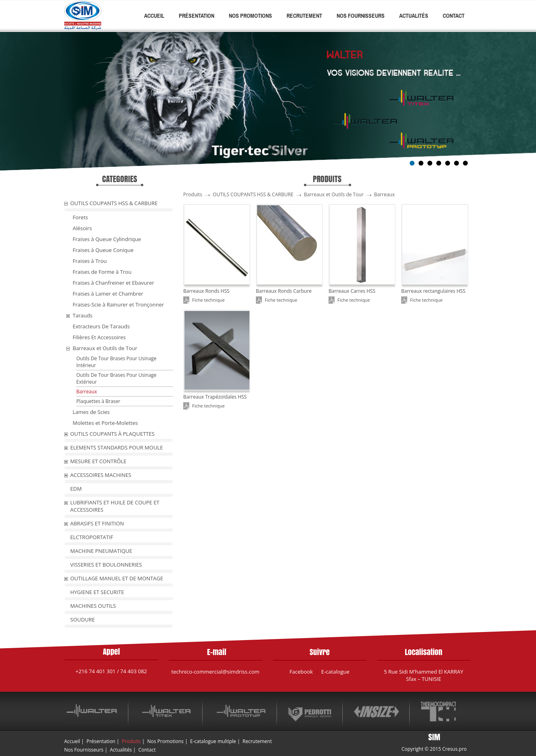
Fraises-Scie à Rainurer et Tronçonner (118, 304)
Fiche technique (208, 300)
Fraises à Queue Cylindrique (107, 239)
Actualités (414, 16)
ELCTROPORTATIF (92, 537)
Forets (80, 217)
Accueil (154, 16)
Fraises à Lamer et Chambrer (108, 294)
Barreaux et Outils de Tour (105, 348)
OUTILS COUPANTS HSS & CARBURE (114, 203)
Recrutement (304, 16)
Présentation (197, 16)
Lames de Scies (91, 412)
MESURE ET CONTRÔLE (98, 461)
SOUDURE (83, 619)
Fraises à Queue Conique (103, 250)
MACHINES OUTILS (93, 606)
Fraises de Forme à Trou (102, 272)
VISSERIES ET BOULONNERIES (106, 565)
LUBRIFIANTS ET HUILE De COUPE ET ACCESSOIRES (115, 506)
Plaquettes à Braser (98, 401)
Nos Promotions (250, 16)
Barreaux (87, 392)
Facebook (301, 672)
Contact (454, 16)
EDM (76, 489)
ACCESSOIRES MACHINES (101, 475)
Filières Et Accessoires (99, 337)
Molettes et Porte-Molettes (105, 423)
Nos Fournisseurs (361, 16)
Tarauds (83, 315)
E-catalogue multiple (213, 741)
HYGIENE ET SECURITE (97, 592)
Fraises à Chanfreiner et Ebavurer (113, 283)
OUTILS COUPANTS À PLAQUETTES (112, 434)
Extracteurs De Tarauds (101, 326)
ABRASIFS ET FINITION (97, 523)
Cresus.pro (455, 749)
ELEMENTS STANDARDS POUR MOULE (117, 447)
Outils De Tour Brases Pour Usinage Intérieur (116, 362)
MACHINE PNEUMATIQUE (101, 551)
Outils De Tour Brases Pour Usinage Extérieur (116, 378)
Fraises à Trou (90, 261)
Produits (131, 741)
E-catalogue (335, 672)
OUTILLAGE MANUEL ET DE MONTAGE (117, 578)
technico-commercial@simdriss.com (216, 672)
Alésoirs (82, 228)
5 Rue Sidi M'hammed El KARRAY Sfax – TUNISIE (424, 675)
